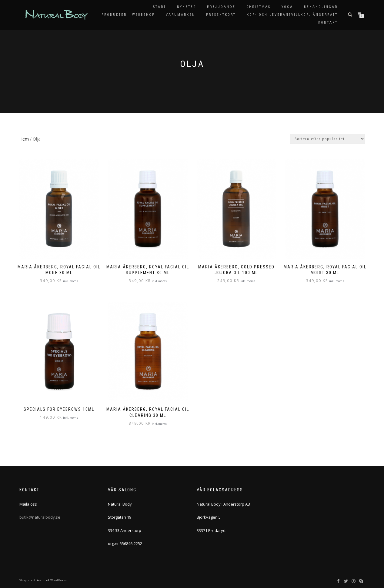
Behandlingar (321, 7)
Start (160, 7)
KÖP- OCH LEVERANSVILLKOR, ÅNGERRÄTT (292, 15)
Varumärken (180, 15)
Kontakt (328, 23)
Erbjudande (221, 7)
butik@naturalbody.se (40, 517)
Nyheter (187, 7)
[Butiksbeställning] (327, 139)
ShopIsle (27, 580)
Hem (24, 139)
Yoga (287, 7)
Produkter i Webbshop (128, 15)
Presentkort (221, 15)
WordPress (58, 580)
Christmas (259, 7)
